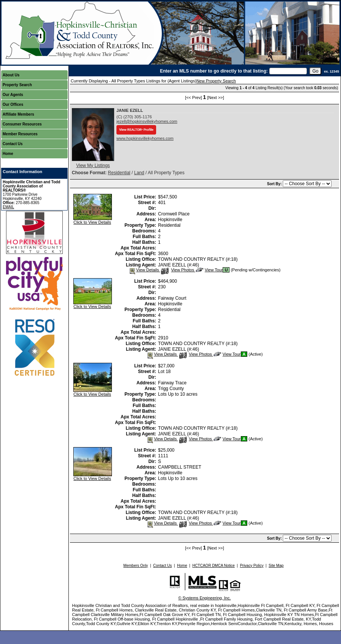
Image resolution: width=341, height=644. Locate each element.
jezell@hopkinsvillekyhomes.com (147, 121)
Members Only (136, 566)
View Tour (209, 270)
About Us (11, 75)
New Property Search (216, 81)
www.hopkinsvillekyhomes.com (145, 138)
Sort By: (275, 184)
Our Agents (13, 95)
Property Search (17, 85)
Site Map (276, 566)
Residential (119, 173)
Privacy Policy (252, 566)
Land (139, 173)
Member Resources (20, 134)
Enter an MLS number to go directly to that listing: (214, 71)
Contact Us (13, 144)
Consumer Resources (22, 124)
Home (8, 154)
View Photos (178, 270)
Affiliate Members (18, 114)
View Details (144, 270)
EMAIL (8, 207)
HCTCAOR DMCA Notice (214, 566)
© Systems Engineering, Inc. (205, 598)
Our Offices (13, 104)
